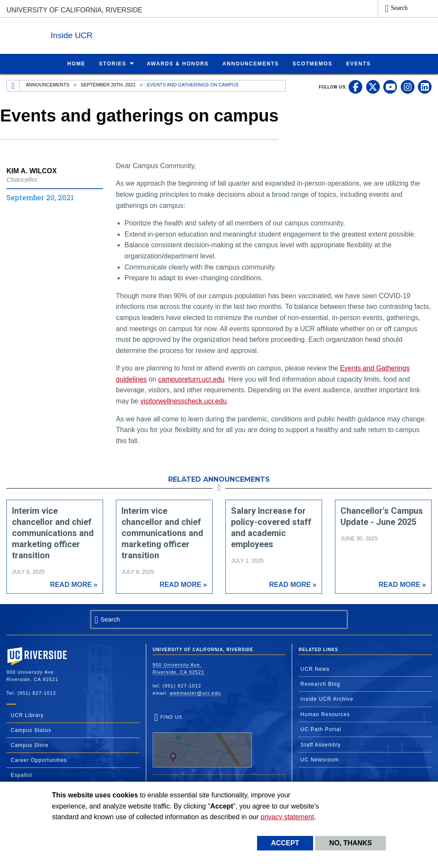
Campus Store (30, 745)
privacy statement (287, 817)
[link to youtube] (390, 86)
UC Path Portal (321, 729)
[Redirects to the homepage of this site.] (13, 86)
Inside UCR (111, 34)
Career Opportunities (39, 760)
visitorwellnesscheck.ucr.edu (183, 401)
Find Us (202, 741)
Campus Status (31, 730)
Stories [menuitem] (113, 63)
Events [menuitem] (358, 63)
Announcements (48, 84)
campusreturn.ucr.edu (191, 379)
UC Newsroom (320, 759)
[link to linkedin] (425, 86)
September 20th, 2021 (108, 84)
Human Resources (325, 714)
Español (21, 775)
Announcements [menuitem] (251, 63)
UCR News (315, 669)
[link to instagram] (408, 86)
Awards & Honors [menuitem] (178, 63)
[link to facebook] (355, 86)
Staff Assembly (321, 744)
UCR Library (27, 715)
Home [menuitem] (76, 63)
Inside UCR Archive (327, 699)
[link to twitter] (373, 86)
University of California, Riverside (74, 10)
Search (399, 8)
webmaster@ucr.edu (195, 693)
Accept (285, 843)
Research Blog (320, 684)
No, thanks (351, 843)
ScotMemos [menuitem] (312, 63)
